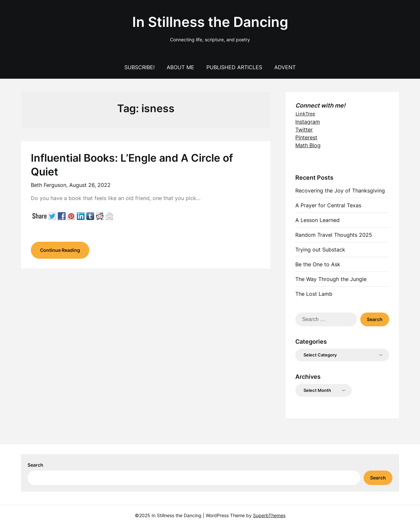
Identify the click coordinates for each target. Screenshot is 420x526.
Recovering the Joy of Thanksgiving (340, 191)
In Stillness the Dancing (210, 22)
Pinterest (306, 137)
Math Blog (308, 145)
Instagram (308, 122)
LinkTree (305, 114)
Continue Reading (60, 250)
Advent (285, 67)
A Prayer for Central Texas (328, 205)
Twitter (304, 130)
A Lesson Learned (317, 220)
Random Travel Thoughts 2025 (334, 235)
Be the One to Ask (318, 264)
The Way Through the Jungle (331, 279)
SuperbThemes (269, 515)
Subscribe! (139, 67)
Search (35, 465)
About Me (180, 67)
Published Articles (234, 67)
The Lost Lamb (314, 294)
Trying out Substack (320, 250)
